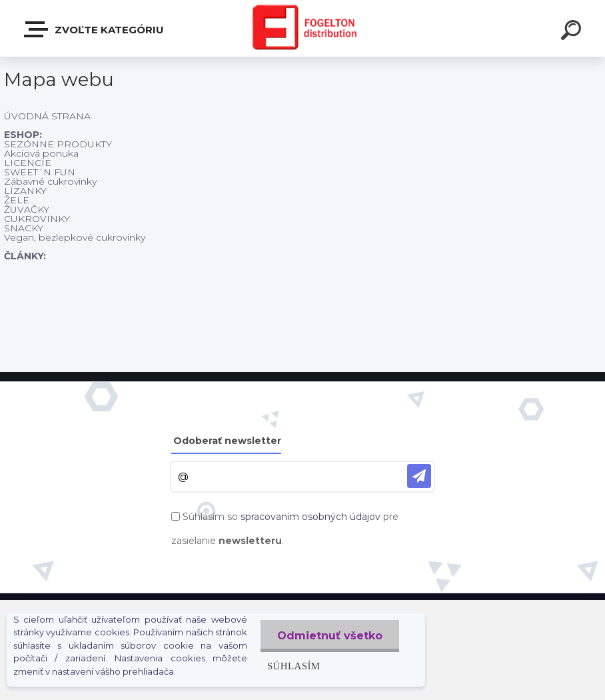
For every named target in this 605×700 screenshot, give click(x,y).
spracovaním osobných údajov (310, 517)
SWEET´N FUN (40, 172)
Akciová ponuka (41, 153)
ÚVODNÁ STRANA (47, 116)
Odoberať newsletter (227, 441)
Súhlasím (294, 666)
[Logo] (303, 28)
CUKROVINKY (37, 219)
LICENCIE (28, 163)
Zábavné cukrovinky (50, 181)
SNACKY (24, 228)
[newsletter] (419, 476)
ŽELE (17, 200)
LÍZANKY (25, 191)
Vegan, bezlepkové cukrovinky (75, 237)
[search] (573, 32)
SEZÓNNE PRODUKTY (58, 144)
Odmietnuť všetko (330, 636)
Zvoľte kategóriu (95, 29)
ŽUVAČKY (27, 209)
